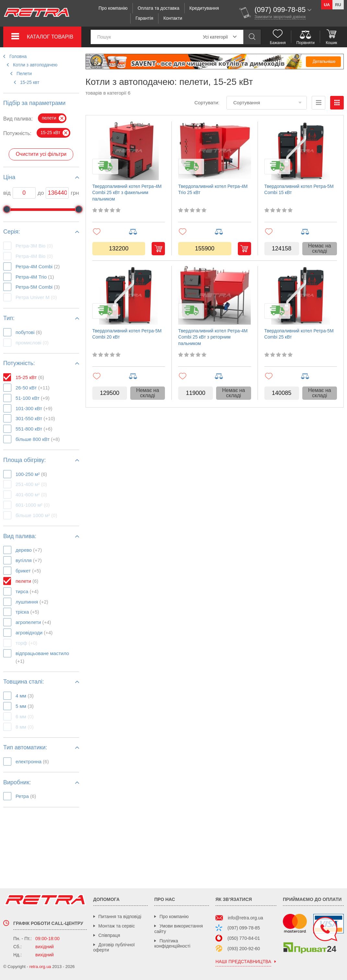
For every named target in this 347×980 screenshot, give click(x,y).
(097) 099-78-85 (244, 928)
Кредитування (204, 8)
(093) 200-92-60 (244, 949)
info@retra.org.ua (245, 918)
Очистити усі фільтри (41, 154)
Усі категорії (215, 37)
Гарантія (144, 18)
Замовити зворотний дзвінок (280, 17)
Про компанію (113, 8)
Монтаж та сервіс (117, 926)
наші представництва (243, 962)
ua (327, 5)
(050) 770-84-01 (244, 938)
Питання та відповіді (120, 917)
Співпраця (109, 935)
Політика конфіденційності (172, 944)
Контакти (173, 18)
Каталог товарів (50, 37)
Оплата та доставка (159, 8)
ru (338, 5)
